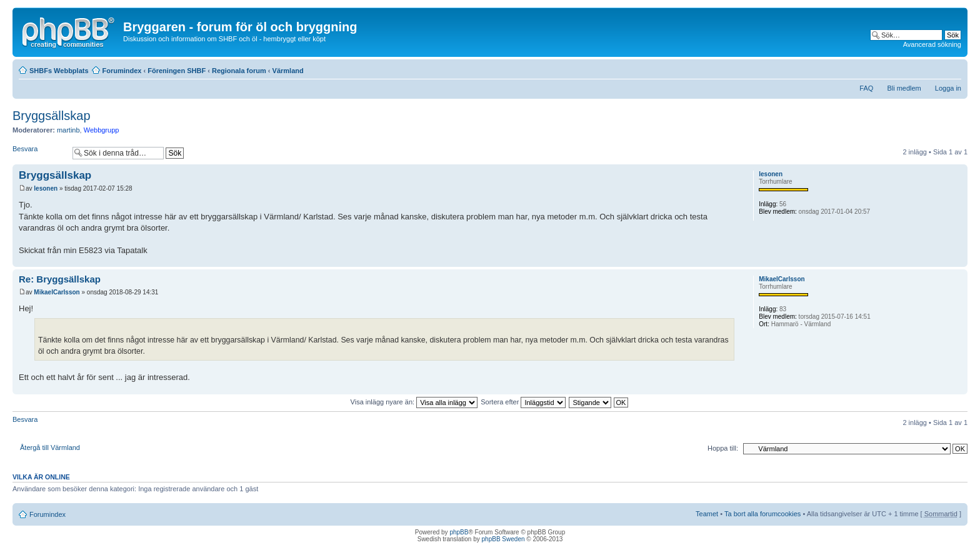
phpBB (459, 532)
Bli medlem (904, 88)
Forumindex (122, 71)
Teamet (707, 514)
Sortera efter (523, 402)
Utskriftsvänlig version (933, 68)
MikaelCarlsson (57, 292)
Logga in (948, 88)
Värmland (288, 71)
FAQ (866, 88)
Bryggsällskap (52, 116)
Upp (958, 260)
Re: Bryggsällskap (60, 279)
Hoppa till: (723, 448)
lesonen (46, 188)
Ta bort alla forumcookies (762, 514)
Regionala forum (239, 71)
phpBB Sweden (503, 539)
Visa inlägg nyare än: (414, 402)
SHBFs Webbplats (59, 71)
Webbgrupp (102, 130)
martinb (68, 130)
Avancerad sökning (932, 44)
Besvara (39, 153)
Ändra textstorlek (952, 68)
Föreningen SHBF (177, 71)
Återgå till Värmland (50, 447)
